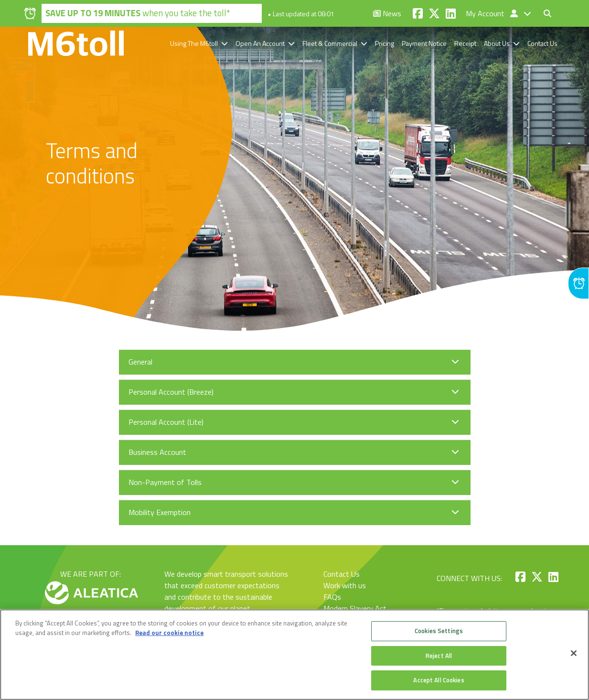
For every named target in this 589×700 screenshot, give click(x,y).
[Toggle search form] (547, 13)
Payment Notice (424, 43)
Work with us (345, 585)
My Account (493, 13)
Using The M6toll (194, 43)
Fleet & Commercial (330, 43)
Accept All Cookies (439, 680)
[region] (294, 655)
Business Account (157, 452)
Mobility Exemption (160, 512)
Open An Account (260, 43)
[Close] (574, 653)
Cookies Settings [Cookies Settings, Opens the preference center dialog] (439, 631)
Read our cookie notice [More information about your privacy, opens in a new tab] (169, 633)
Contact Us (542, 43)
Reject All (439, 656)
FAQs (332, 597)
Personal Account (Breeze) (171, 392)
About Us (497, 43)
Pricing (385, 43)
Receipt (465, 43)
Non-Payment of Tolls (165, 482)
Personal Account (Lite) (166, 422)
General (140, 362)
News (387, 13)
